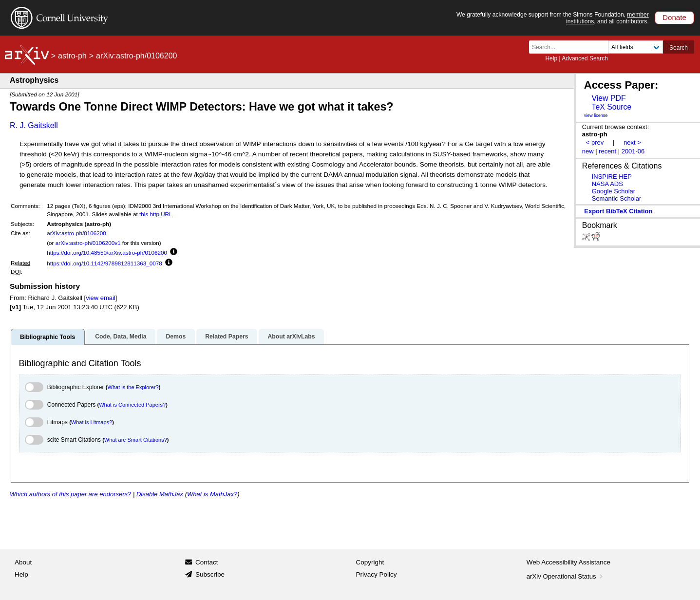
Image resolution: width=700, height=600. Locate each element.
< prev (595, 142)
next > (632, 142)
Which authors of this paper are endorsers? (70, 494)
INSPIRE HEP (612, 177)
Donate (674, 17)
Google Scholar (614, 191)
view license (596, 115)
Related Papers (227, 337)
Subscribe (210, 574)
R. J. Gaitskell (34, 125)
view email (100, 298)
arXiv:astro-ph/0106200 (76, 233)
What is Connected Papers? (132, 405)
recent (607, 151)
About (23, 562)
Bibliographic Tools (47, 337)
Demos (176, 337)
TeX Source (611, 107)
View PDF (608, 98)
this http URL (156, 214)
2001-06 (633, 151)
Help (551, 58)
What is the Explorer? (133, 387)
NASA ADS (607, 184)
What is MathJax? (212, 494)
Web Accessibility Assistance (568, 562)
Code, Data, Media (121, 337)
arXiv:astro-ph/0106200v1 (88, 243)
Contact (207, 562)
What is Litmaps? (92, 422)
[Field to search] (635, 47)
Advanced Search (585, 58)
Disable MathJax (160, 494)
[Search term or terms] (571, 47)
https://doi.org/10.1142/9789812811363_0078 (104, 263)
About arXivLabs (291, 337)
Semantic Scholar (617, 198)
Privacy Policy (377, 574)
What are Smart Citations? (136, 440)
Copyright (370, 562)
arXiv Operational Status (566, 576)
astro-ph (72, 56)
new (588, 151)
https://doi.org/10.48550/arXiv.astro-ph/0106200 (107, 253)
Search (679, 48)
